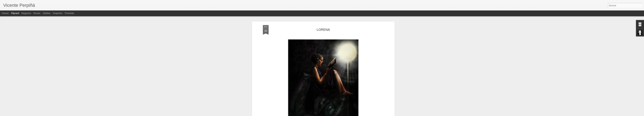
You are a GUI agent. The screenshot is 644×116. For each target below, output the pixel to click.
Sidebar (47, 13)
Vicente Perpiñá (341, 96)
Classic (5, 13)
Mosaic (37, 13)
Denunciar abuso (345, 114)
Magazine (26, 13)
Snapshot (58, 13)
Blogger (334, 114)
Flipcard (15, 13)
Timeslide (69, 13)
